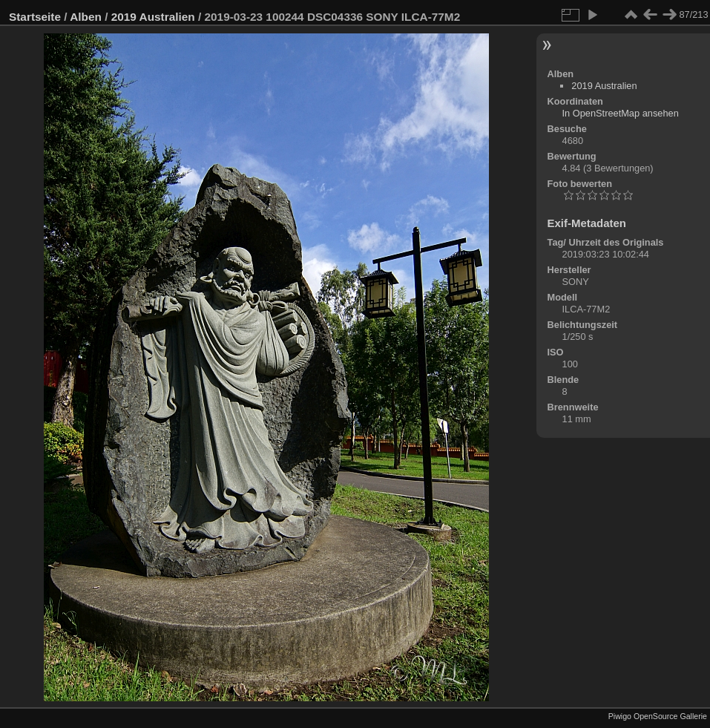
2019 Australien (153, 17)
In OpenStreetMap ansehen (621, 113)
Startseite (35, 17)
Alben (86, 17)
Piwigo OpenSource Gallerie (658, 716)
